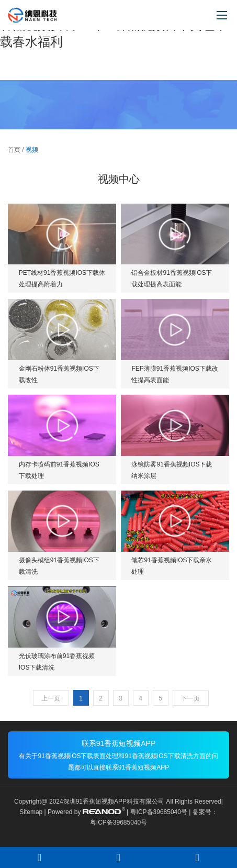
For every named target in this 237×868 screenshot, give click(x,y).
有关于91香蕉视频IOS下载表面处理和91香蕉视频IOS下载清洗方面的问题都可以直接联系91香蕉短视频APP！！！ (118, 762)
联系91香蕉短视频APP (119, 743)
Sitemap (31, 812)
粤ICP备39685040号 (159, 812)
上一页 (51, 698)
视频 (32, 150)
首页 (14, 150)
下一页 (190, 698)
